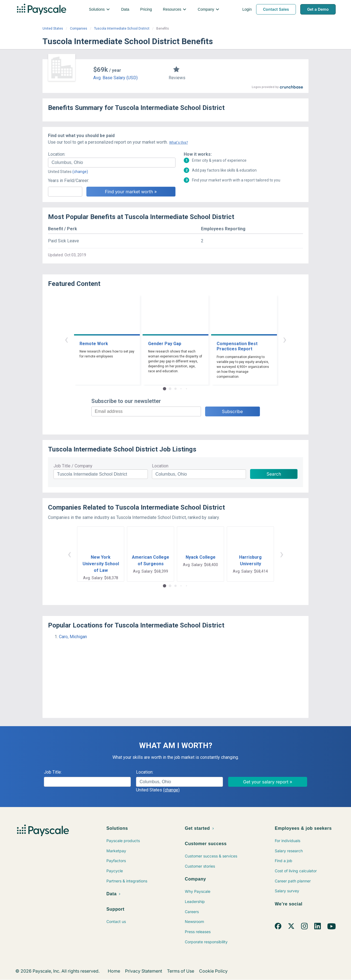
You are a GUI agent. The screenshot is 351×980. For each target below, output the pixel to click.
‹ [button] (66, 339)
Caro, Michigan (73, 637)
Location (160, 466)
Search (274, 474)
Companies (79, 29)
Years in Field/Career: (69, 181)
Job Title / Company (73, 466)
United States (53, 29)
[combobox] (112, 163)
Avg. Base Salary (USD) (115, 78)
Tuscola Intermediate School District (122, 29)
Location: (57, 154)
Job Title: (53, 772)
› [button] (285, 339)
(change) (80, 172)
